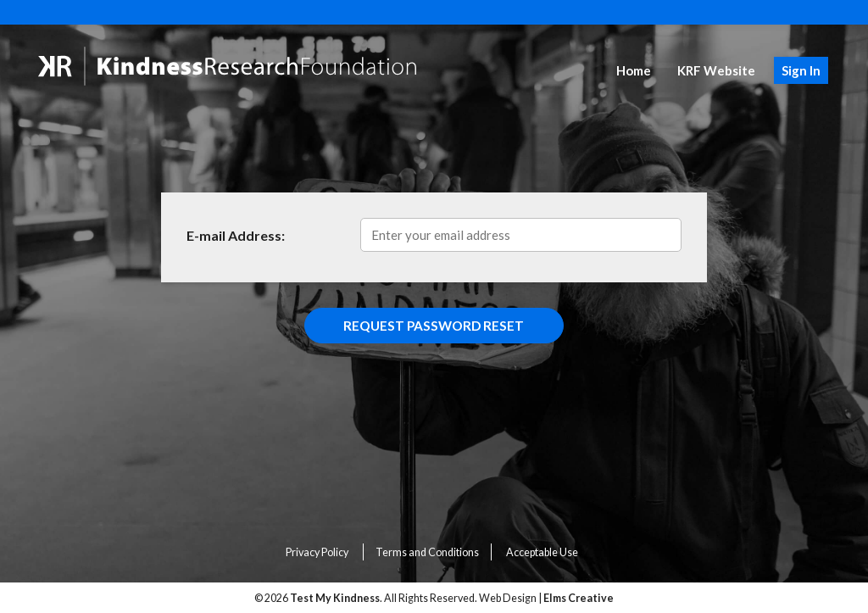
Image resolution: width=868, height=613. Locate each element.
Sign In (801, 70)
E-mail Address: (236, 235)
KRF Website (716, 70)
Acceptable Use (542, 552)
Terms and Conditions (427, 552)
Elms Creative (579, 598)
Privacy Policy (317, 552)
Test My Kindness (335, 598)
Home (634, 70)
